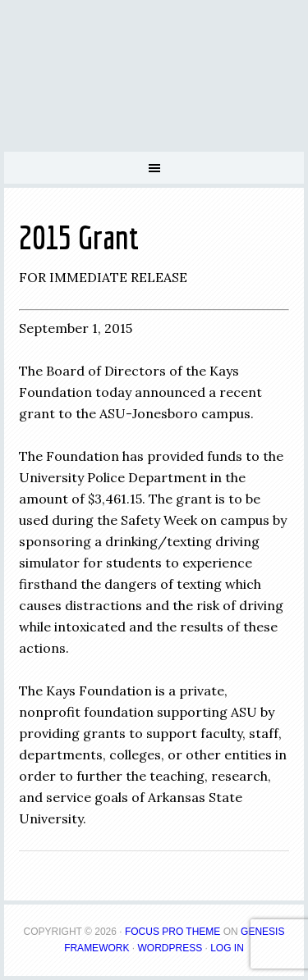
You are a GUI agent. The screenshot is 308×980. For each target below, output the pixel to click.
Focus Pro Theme (172, 932)
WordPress (170, 948)
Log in (227, 948)
